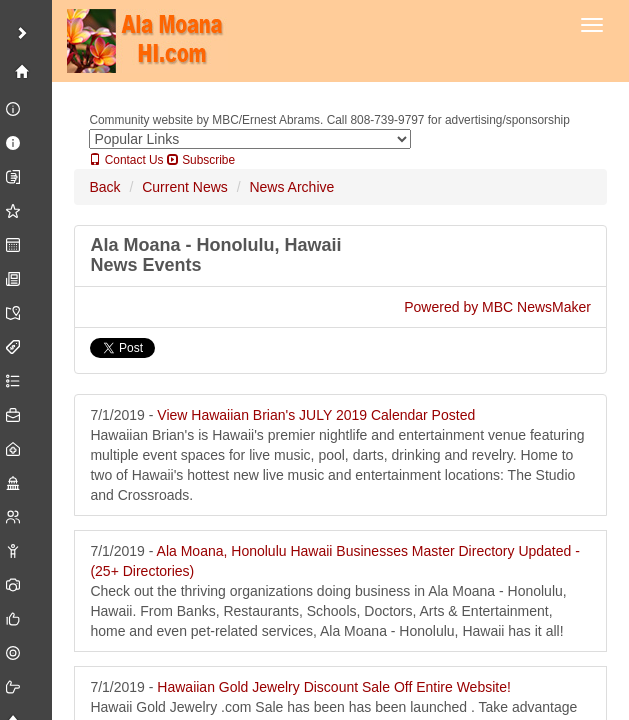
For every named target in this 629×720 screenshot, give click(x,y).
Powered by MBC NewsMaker (497, 307)
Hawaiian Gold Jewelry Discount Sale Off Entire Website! (334, 687)
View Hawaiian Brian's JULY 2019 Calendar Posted (316, 415)
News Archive (291, 187)
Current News (185, 187)
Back (104, 187)
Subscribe (201, 160)
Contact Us (126, 160)
